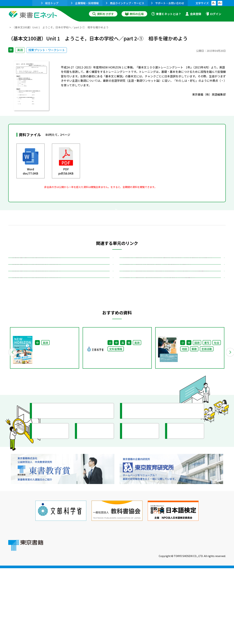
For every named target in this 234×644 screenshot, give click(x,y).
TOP (11, 27)
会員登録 (193, 14)
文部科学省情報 (50, 523)
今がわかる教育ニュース (146, 503)
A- (214, 3)
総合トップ (50, 3)
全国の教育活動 (140, 523)
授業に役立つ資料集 (53, 503)
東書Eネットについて (73, 620)
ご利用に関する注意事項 (112, 620)
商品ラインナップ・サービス (125, 3)
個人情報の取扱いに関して (209, 620)
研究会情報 (92, 523)
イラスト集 (182, 523)
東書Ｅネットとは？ (166, 14)
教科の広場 (134, 14)
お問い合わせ (146, 620)
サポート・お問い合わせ (168, 3)
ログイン (213, 14)
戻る (117, 231)
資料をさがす (103, 14)
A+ (220, 3)
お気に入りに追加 (211, 35)
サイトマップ (173, 620)
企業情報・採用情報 (85, 3)
